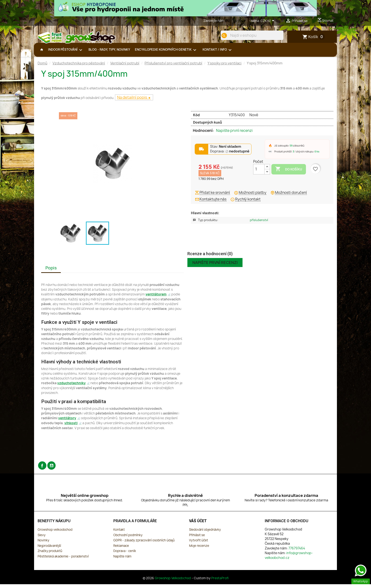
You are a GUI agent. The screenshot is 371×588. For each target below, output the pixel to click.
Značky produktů (50, 555)
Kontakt (119, 533)
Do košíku (289, 173)
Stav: (226, 150)
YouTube (51, 469)
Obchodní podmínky (128, 539)
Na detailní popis (132, 101)
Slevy (42, 539)
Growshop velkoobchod (55, 533)
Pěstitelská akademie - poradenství (63, 560)
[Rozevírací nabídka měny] (268, 21)
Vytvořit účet (199, 544)
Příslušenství (259, 224)
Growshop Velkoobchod (173, 582)
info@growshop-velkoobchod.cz (289, 559)
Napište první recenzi (234, 134)
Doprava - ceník (125, 555)
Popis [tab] (51, 272)
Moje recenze (199, 549)
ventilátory (67, 422)
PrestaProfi (220, 582)
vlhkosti (71, 427)
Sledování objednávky (205, 533)
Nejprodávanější (49, 549)
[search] (220, 36)
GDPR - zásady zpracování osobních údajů (144, 544)
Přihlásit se (197, 539)
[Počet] (259, 173)
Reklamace (121, 549)
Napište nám (122, 560)
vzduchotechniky (71, 387)
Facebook (42, 469)
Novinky (43, 544)
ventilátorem (156, 298)
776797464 (233, 21)
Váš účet (198, 525)
